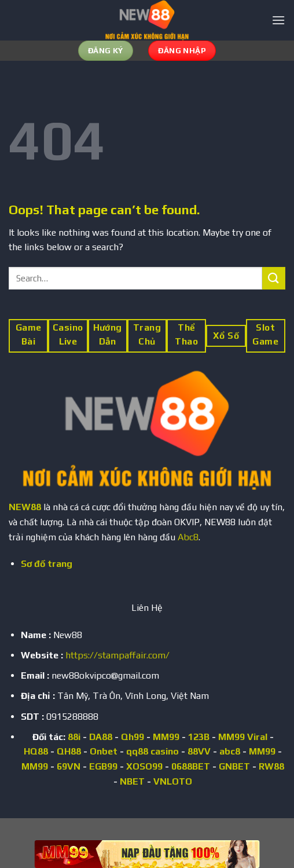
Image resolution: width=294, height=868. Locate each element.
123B (199, 737)
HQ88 (36, 751)
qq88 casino (152, 751)
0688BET (191, 766)
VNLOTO (173, 781)
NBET (132, 781)
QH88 (69, 751)
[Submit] (274, 278)
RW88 (271, 766)
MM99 (166, 737)
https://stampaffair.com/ (117, 655)
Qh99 (133, 737)
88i (74, 737)
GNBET (234, 766)
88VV (199, 751)
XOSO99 (144, 766)
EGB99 (103, 766)
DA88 (101, 737)
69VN (69, 766)
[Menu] (278, 20)
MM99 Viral (243, 737)
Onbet (104, 751)
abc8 (230, 751)
